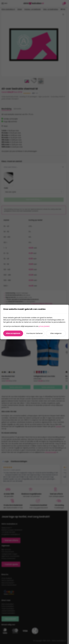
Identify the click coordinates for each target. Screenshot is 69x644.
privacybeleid (44, 326)
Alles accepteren (13, 333)
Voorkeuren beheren (34, 333)
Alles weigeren (56, 333)
